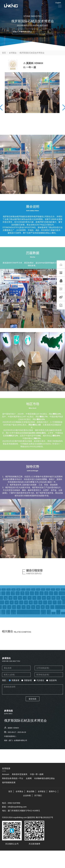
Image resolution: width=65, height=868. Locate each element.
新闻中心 (53, 791)
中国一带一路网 (37, 774)
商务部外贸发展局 (20, 774)
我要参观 (27, 680)
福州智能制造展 (9, 782)
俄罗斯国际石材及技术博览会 (32, 53)
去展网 (29, 778)
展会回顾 (31, 791)
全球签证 (42, 791)
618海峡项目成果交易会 (45, 778)
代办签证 (39, 680)
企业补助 (27, 796)
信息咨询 (51, 680)
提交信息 (33, 699)
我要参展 (14, 680)
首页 (4, 53)
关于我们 (38, 796)
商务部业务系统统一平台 (13, 778)
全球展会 (13, 53)
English (58, 3)
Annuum (6, 774)
